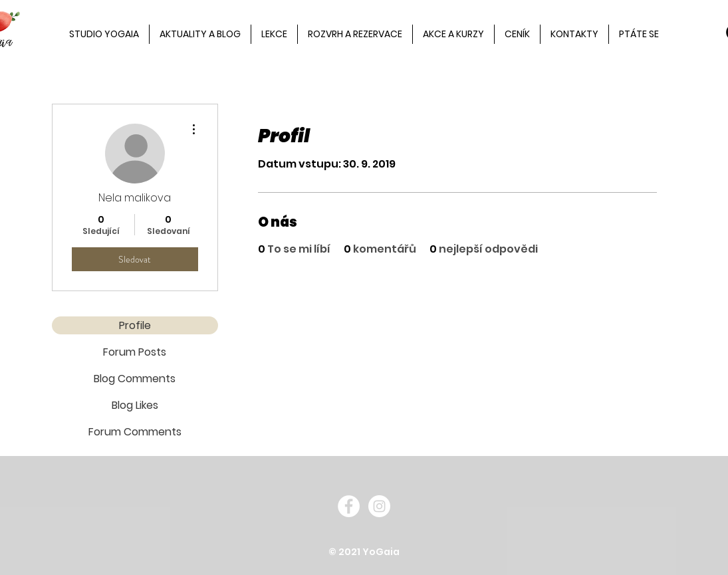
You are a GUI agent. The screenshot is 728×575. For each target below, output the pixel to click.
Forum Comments (135, 432)
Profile (135, 325)
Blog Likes (135, 405)
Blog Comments (135, 379)
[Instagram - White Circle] (379, 506)
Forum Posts (135, 352)
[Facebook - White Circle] (349, 506)
